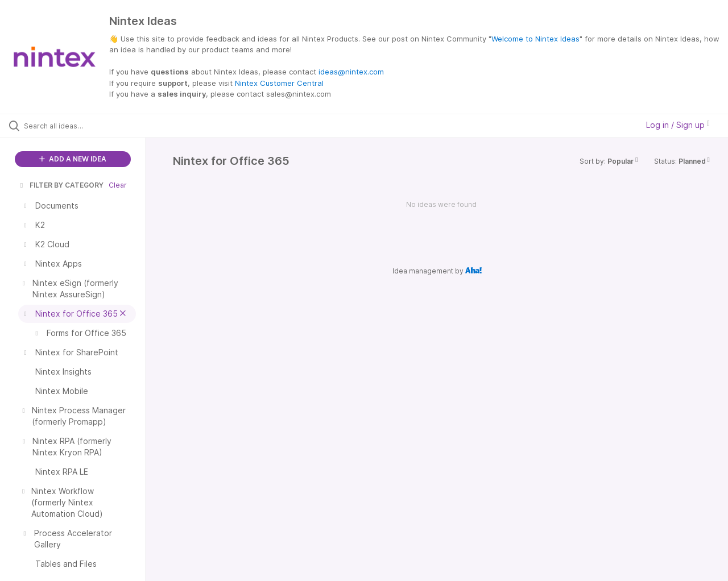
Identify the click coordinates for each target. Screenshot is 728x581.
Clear (118, 185)
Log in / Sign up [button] (678, 125)
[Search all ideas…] (87, 126)
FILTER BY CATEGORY (61, 185)
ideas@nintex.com (351, 72)
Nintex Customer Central (279, 83)
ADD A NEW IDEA (73, 159)
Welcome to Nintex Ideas (535, 39)
